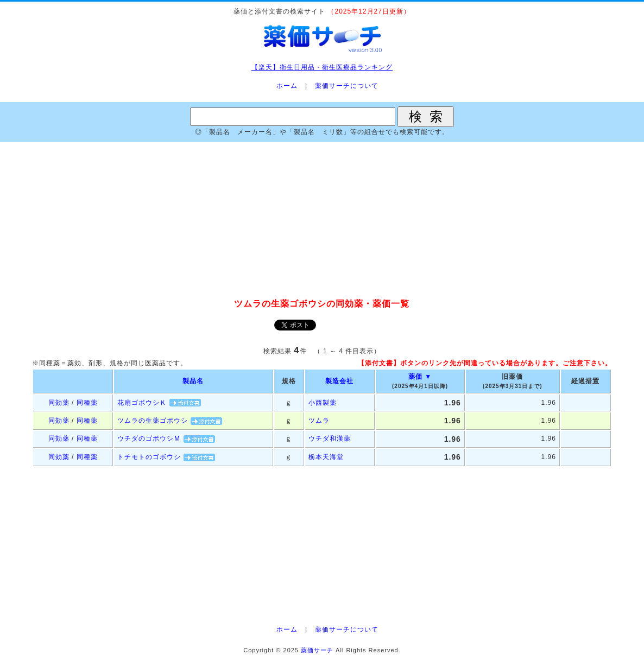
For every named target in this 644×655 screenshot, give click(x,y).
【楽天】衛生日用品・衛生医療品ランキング (322, 67)
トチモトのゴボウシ (149, 457)
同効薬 (59, 403)
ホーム (287, 86)
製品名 (193, 381)
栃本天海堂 (326, 457)
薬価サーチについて (347, 86)
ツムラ (319, 421)
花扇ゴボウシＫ (142, 403)
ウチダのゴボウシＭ (149, 438)
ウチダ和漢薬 (330, 438)
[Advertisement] (322, 221)
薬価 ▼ (420, 377)
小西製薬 (323, 403)
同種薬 (87, 403)
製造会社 (339, 381)
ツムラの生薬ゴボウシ (153, 421)
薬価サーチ (317, 650)
